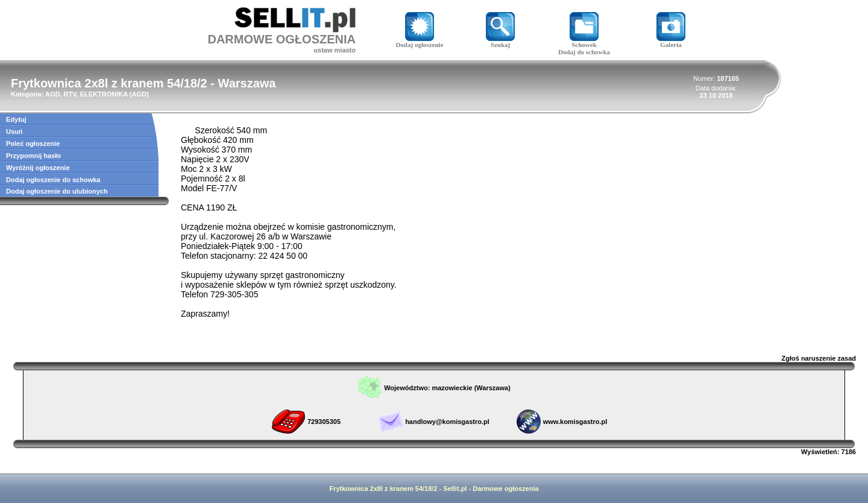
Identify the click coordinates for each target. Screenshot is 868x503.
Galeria (671, 42)
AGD (139, 94)
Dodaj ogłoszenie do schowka (53, 180)
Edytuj (16, 119)
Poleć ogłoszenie (33, 144)
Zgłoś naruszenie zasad (819, 358)
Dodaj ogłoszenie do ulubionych (57, 191)
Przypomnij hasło (33, 156)
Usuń (14, 131)
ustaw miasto (335, 50)
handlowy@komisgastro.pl (447, 422)
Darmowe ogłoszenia (505, 489)
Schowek (584, 42)
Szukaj (500, 42)
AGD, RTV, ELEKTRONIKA (86, 94)
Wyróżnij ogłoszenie (38, 168)
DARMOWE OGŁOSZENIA (281, 39)
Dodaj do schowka (584, 52)
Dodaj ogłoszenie (419, 42)
